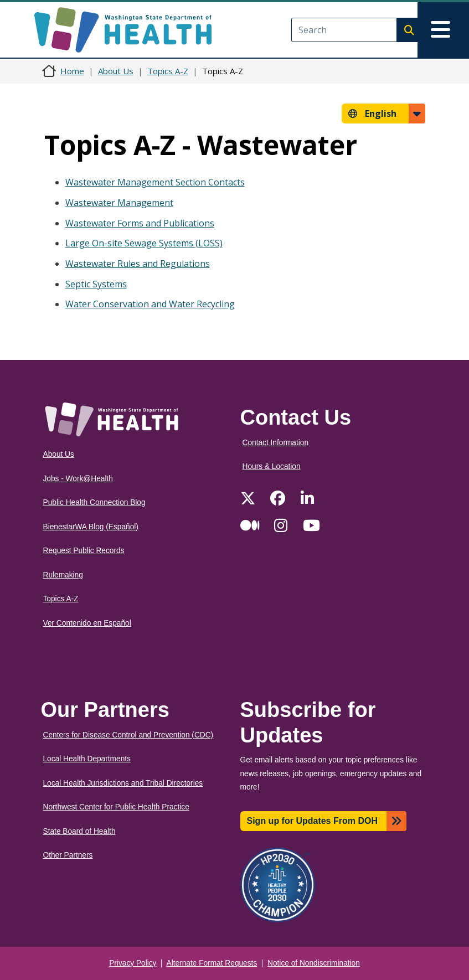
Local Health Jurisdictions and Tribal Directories (123, 783)
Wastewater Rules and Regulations (138, 264)
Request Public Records (84, 551)
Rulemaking (63, 575)
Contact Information (276, 443)
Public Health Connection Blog (94, 502)
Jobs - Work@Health (78, 479)
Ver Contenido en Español (87, 623)
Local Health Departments (87, 759)
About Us (116, 71)
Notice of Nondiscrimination (314, 963)
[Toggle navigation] (443, 30)
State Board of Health (79, 831)
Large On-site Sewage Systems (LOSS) (144, 243)
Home (72, 71)
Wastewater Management (119, 203)
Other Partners (68, 855)
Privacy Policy (133, 963)
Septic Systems (96, 284)
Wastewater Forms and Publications (140, 223)
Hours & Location (272, 466)
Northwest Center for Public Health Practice (116, 807)
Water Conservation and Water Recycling (150, 304)
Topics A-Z (168, 71)
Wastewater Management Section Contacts (155, 182)
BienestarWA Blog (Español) (91, 527)
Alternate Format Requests (212, 963)
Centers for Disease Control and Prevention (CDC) (128, 735)
